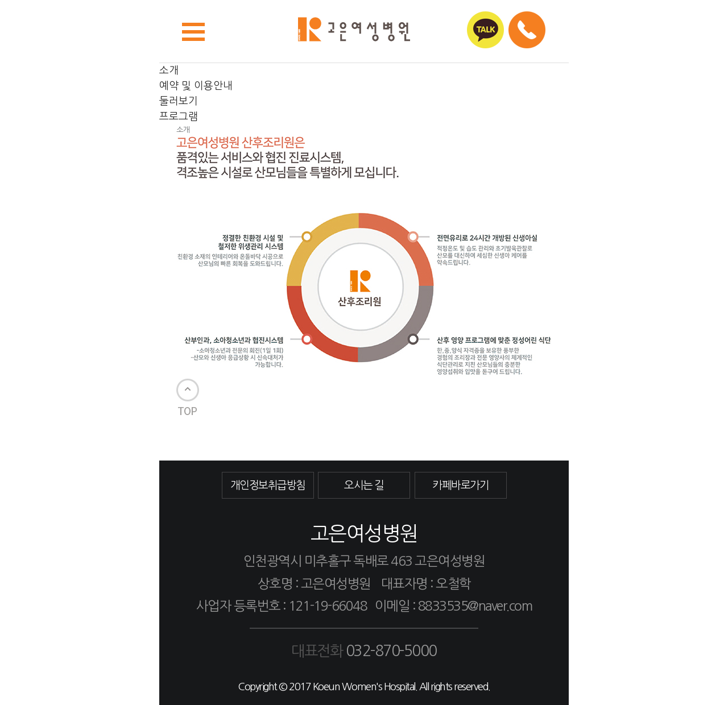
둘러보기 (179, 101)
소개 (169, 70)
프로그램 (179, 117)
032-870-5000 (391, 651)
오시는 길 (364, 485)
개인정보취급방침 (268, 485)
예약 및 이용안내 (196, 86)
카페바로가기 (460, 485)
